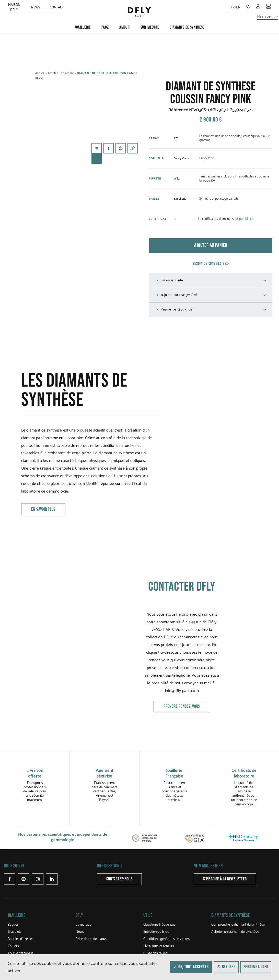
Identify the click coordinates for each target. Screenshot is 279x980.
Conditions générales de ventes (166, 939)
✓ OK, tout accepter (191, 967)
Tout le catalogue (21, 953)
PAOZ (105, 27)
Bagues (13, 925)
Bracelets (15, 932)
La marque (84, 925)
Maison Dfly (14, 8)
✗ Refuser (226, 967)
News (36, 8)
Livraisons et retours (159, 946)
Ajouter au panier (211, 245)
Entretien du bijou (156, 932)
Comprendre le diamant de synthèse (238, 925)
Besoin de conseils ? (211, 264)
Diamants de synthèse (187, 27)
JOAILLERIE (83, 27)
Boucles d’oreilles (21, 939)
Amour (124, 27)
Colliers (13, 946)
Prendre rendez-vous (182, 706)
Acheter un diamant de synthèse (235, 932)
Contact (57, 8)
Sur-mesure (150, 27)
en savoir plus (43, 509)
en (238, 8)
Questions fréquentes (159, 925)
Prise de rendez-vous (91, 939)
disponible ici (244, 219)
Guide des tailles (155, 953)
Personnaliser (256, 967)
